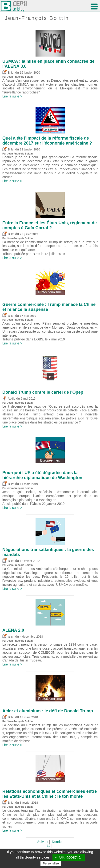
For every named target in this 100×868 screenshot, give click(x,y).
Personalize (51, 863)
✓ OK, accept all (69, 857)
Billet (8, 73)
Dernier (57, 842)
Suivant (43, 842)
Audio (9, 399)
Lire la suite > (12, 96)
